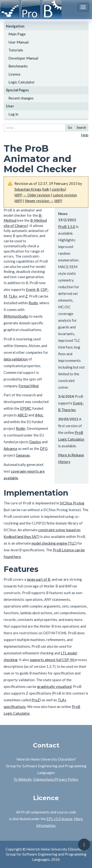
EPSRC (26, 408)
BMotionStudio (16, 316)
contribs (58, 189)
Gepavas (23, 455)
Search (81, 127)
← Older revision (37, 195)
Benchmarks (18, 66)
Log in (13, 114)
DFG (44, 448)
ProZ (36, 700)
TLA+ (13, 296)
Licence (14, 74)
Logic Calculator (22, 82)
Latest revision (65, 195)
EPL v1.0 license (60, 819)
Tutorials (16, 50)
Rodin (33, 303)
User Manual (18, 42)
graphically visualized (54, 686)
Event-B (33, 289)
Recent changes (21, 98)
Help (85, 135)
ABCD (23, 415)
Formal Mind (28, 386)
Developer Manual (23, 58)
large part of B (39, 579)
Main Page (17, 34)
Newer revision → (39, 201)
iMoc (39, 415)
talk (46, 189)
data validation (16, 359)
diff (18, 195)
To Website (23, 779)
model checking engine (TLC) (54, 543)
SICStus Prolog (72, 503)
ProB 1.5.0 (67, 227)
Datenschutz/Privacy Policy (55, 779)
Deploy (35, 442)
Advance (10, 448)
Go (70, 127)
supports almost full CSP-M (52, 660)
